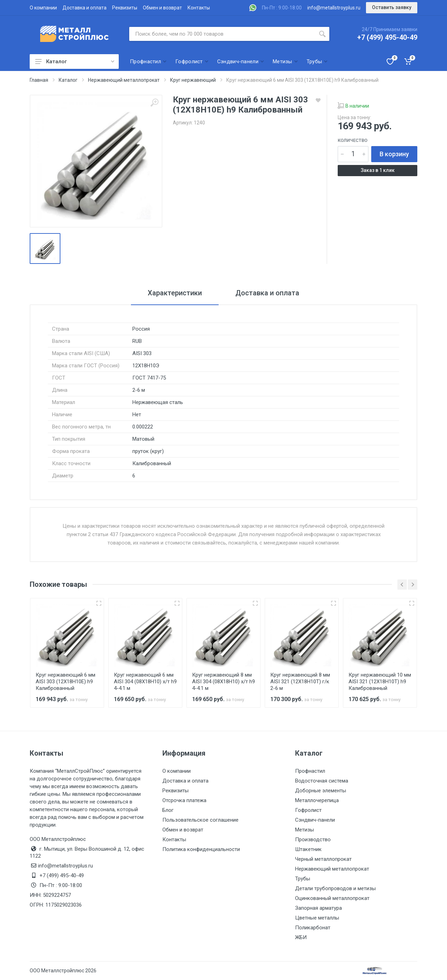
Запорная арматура (318, 908)
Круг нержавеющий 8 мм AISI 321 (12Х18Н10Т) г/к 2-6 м (300, 682)
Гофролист (308, 810)
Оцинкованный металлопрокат (332, 898)
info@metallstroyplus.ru (334, 8)
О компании (43, 8)
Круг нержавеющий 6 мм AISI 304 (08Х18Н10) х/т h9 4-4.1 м (145, 682)
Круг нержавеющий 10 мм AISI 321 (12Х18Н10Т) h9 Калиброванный (380, 682)
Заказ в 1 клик (378, 170)
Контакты (199, 8)
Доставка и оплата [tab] (267, 293)
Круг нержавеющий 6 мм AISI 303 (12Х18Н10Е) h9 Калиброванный (65, 682)
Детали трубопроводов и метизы (335, 888)
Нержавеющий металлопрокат (332, 869)
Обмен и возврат (162, 8)
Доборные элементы (321, 791)
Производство (313, 840)
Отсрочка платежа (184, 800)
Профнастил (310, 771)
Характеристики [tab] (175, 293)
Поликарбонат (313, 928)
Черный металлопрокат (323, 859)
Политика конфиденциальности (201, 849)
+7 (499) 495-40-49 (387, 37)
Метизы (305, 830)
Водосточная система (322, 781)
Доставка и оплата (85, 8)
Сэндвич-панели (315, 820)
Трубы (303, 879)
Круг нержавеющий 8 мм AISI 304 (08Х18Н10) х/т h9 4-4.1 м (223, 682)
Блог (168, 810)
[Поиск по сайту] (222, 34)
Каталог (75, 62)
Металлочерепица (317, 800)
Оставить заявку (392, 7)
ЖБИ (301, 937)
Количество (353, 140)
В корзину (394, 154)
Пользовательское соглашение (200, 820)
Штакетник (308, 849)
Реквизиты (125, 8)
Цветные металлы (317, 918)
